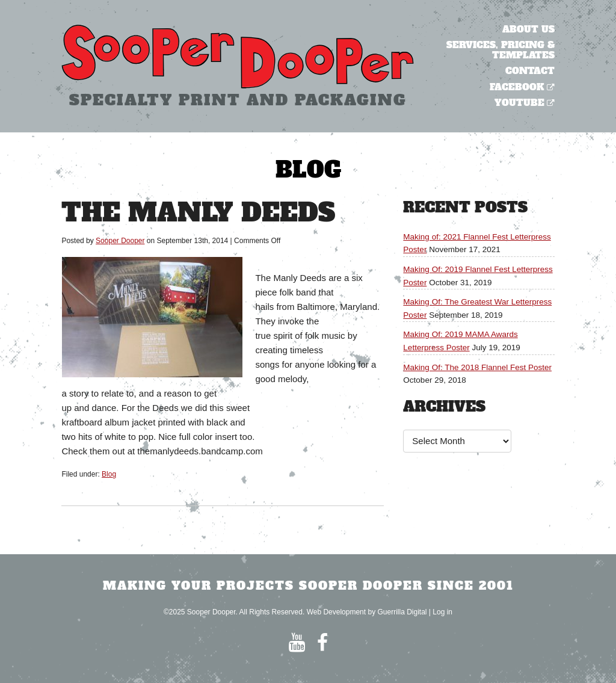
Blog (109, 474)
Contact (530, 71)
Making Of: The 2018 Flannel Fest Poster (477, 367)
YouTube (519, 103)
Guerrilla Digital (402, 612)
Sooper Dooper (120, 241)
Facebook (517, 87)
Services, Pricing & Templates (500, 50)
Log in (442, 612)
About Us (528, 29)
